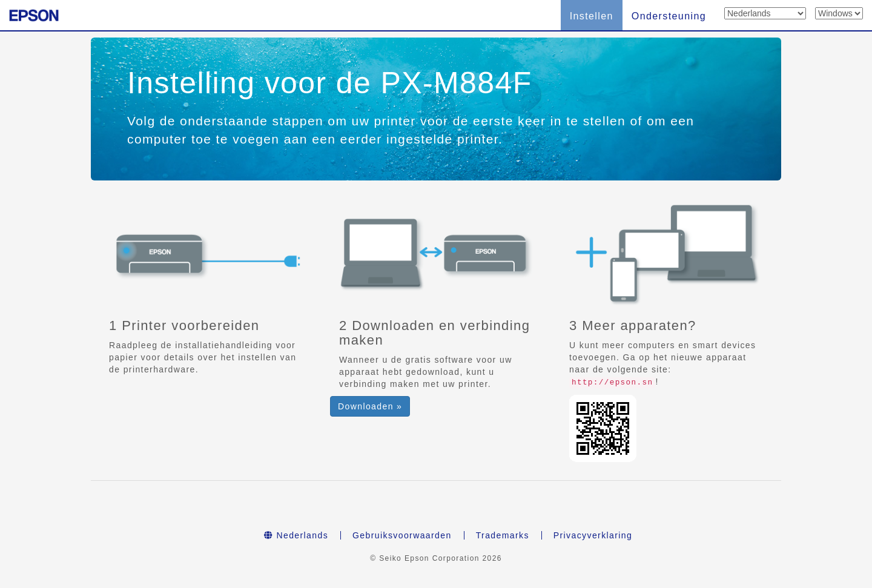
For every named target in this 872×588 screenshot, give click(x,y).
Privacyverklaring (593, 535)
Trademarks (503, 535)
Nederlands (296, 535)
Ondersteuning (669, 16)
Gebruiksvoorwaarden (402, 535)
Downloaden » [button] (370, 406)
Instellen (592, 16)
